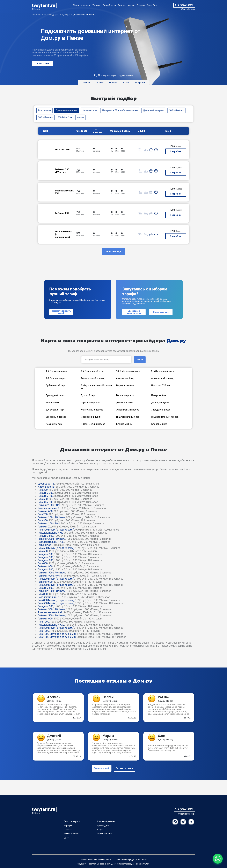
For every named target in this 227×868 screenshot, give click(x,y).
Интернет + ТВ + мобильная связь (120, 110)
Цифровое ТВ (46, 484)
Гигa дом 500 (46, 536)
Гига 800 (43, 563)
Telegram (183, 822)
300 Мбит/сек (46, 117)
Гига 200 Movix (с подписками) (56, 579)
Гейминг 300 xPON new (51, 539)
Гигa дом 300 (46, 502)
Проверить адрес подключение (115, 75)
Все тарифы (45, 110)
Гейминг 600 (45, 511)
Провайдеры (109, 5)
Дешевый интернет (154, 110)
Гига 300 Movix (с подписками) (56, 530)
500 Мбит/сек (65, 117)
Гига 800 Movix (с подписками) (56, 600)
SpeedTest (152, 5)
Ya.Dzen (191, 822)
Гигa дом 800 (46, 557)
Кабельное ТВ (46, 487)
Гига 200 (43, 514)
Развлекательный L (49, 508)
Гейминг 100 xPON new (51, 517)
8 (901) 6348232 (186, 5)
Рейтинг (122, 5)
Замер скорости (72, 834)
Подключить (42, 64)
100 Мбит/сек (176, 110)
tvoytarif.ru (44, 5)
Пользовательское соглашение (96, 860)
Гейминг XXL (45, 545)
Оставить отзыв (124, 768)
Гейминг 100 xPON (49, 505)
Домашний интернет (67, 110)
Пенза (36, 9)
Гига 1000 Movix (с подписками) (57, 634)
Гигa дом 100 (46, 496)
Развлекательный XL (50, 533)
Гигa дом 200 (46, 493)
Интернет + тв (90, 110)
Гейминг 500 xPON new (51, 573)
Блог (66, 838)
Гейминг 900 (45, 566)
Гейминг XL (44, 527)
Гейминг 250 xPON (49, 523)
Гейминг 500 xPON (49, 576)
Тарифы (96, 5)
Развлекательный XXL (51, 542)
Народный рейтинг (106, 822)
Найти (140, 360)
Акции (131, 5)
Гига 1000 (43, 622)
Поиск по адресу (82, 5)
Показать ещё (114, 251)
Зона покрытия (104, 834)
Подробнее (176, 151)
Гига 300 (43, 490)
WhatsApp (175, 822)
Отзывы (141, 5)
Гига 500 (43, 499)
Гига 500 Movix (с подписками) (56, 548)
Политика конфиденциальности (131, 860)
